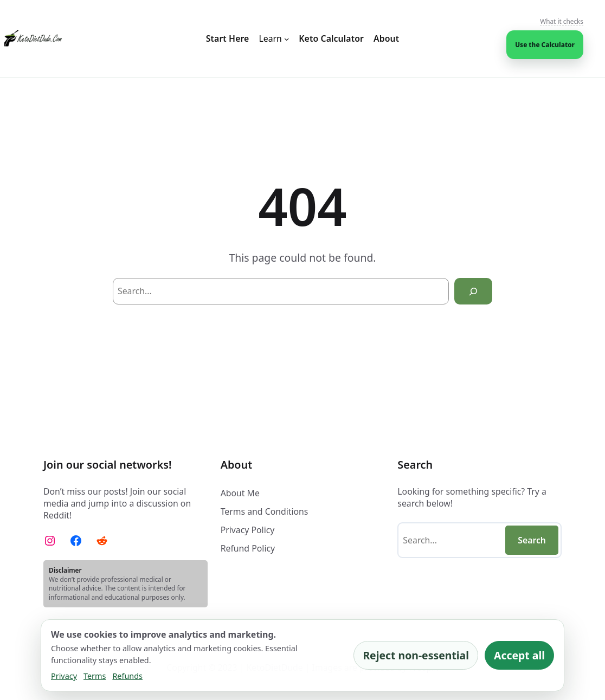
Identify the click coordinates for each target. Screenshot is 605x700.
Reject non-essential (416, 655)
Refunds (127, 676)
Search (532, 540)
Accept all (519, 655)
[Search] (473, 291)
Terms (95, 676)
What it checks (562, 21)
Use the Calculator (545, 44)
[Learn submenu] (274, 39)
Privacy (64, 676)
